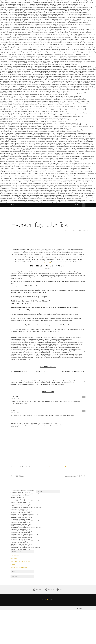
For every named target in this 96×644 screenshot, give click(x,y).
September (13, 565)
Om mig (13, 205)
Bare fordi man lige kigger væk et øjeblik (21, 562)
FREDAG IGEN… (41, 372)
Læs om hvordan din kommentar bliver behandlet (53, 467)
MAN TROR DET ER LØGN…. (20, 372)
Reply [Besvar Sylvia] (84, 411)
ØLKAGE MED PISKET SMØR (19, 567)
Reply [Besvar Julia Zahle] (84, 397)
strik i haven (14, 559)
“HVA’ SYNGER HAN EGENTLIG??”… (74, 372)
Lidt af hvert (48, 263)
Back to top (81, 608)
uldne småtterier (15, 556)
